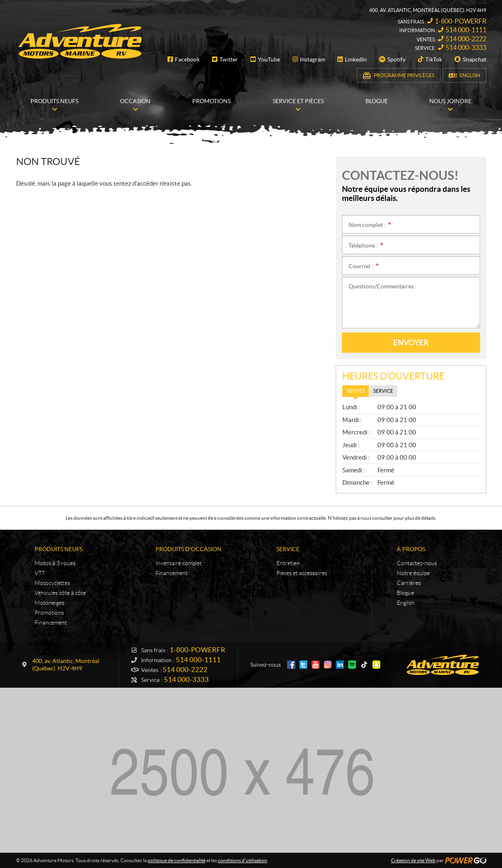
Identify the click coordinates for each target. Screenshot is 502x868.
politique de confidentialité (177, 860)
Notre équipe (413, 573)
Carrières (409, 583)
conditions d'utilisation (243, 860)
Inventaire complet (179, 563)
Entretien (288, 563)
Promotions (49, 613)
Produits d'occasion (189, 549)
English (470, 75)
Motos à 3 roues (55, 563)
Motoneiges (49, 603)
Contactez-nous (417, 563)
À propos (411, 549)
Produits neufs (59, 549)
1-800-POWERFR (461, 21)
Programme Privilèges (404, 75)
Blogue (405, 593)
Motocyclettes (52, 583)
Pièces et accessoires (302, 573)
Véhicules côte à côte (60, 593)
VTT (40, 573)
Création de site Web (413, 860)
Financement (51, 623)
